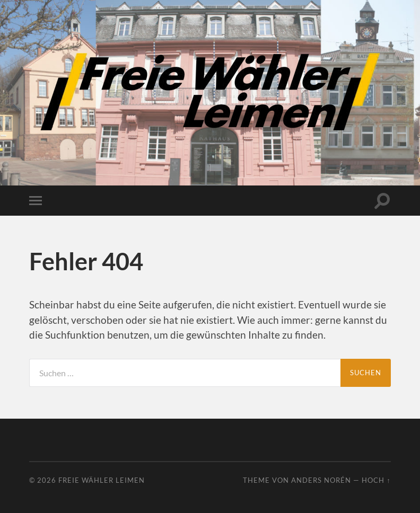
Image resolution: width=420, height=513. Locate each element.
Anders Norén (321, 480)
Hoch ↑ (376, 480)
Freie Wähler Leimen (102, 480)
